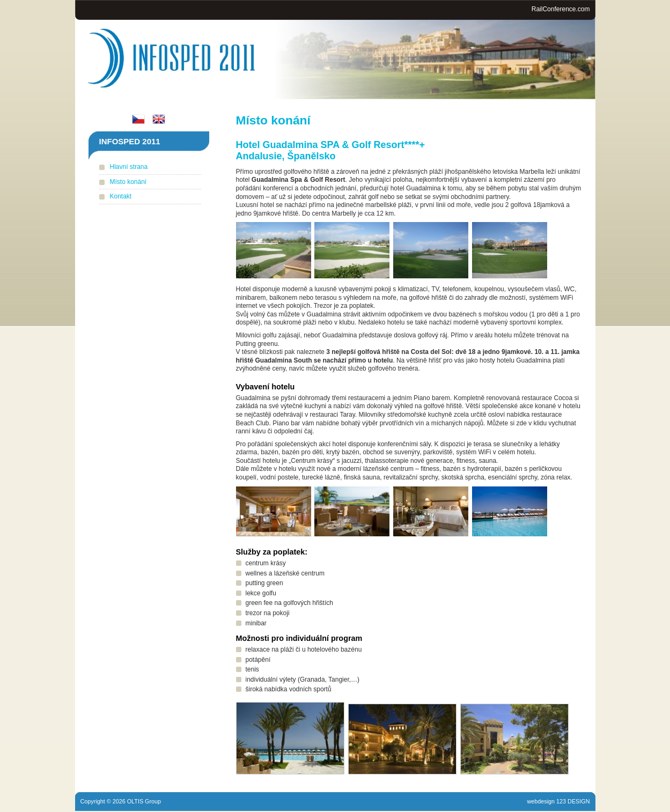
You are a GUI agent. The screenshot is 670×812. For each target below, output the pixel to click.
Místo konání (128, 182)
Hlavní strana (129, 167)
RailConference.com (561, 9)
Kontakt (121, 196)
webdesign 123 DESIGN (558, 801)
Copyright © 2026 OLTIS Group (121, 801)
